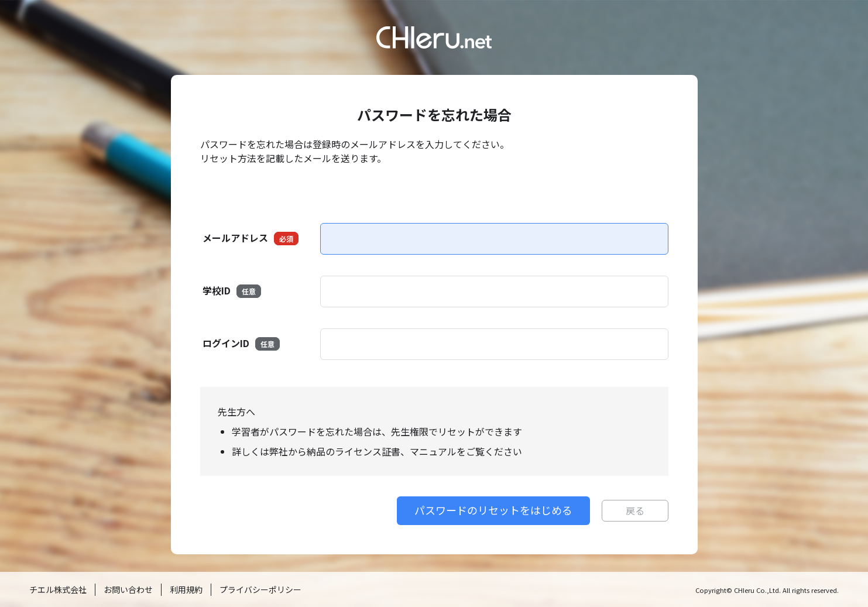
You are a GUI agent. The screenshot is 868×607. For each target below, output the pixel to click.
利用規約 (186, 589)
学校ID (232, 291)
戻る (635, 510)
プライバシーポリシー (260, 589)
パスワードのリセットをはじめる (493, 510)
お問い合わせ (128, 589)
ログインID (241, 343)
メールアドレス (251, 238)
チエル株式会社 (58, 589)
